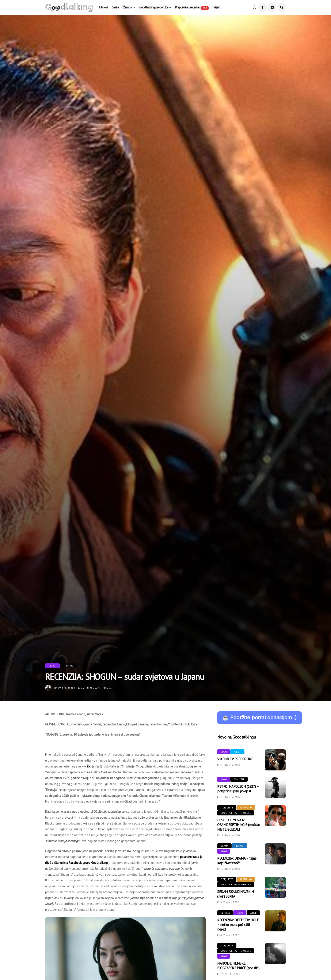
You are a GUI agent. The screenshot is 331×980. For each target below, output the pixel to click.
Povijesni (239, 779)
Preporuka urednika (192, 7)
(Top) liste (227, 808)
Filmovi (103, 7)
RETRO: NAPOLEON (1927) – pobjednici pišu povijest (238, 789)
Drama (224, 846)
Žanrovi (128, 7)
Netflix (225, 913)
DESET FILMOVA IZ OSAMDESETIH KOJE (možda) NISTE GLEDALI (238, 825)
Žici (89, 766)
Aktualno (246, 808)
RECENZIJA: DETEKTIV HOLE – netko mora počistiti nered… (238, 925)
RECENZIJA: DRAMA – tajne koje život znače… (237, 861)
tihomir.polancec (64, 688)
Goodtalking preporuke (154, 7)
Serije (115, 7)
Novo (52, 666)
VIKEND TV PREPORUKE (235, 759)
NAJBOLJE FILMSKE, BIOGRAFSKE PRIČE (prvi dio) (238, 966)
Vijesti (217, 7)
